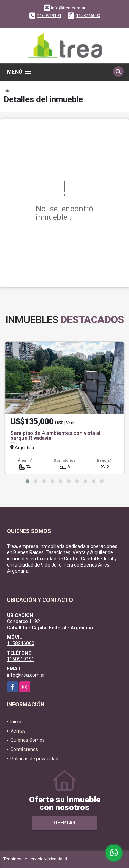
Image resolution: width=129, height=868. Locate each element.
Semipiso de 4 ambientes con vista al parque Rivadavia (55, 436)
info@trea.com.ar (26, 675)
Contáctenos (24, 749)
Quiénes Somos (28, 740)
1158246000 (88, 16)
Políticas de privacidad (34, 759)
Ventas (18, 731)
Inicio (9, 91)
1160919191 (49, 16)
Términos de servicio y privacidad (35, 859)
